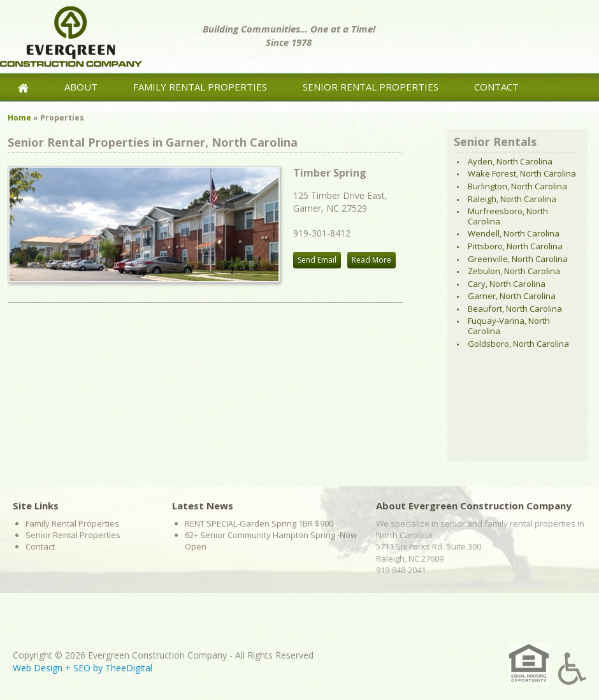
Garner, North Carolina (512, 296)
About (81, 87)
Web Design (38, 668)
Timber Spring (330, 173)
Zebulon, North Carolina (514, 271)
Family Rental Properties (200, 87)
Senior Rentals (495, 142)
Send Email (317, 260)
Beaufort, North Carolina (515, 309)
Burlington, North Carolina (517, 186)
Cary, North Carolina (507, 284)
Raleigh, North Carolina (512, 199)
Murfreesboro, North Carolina (508, 216)
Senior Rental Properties (371, 87)
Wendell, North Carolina (514, 233)
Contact (496, 87)
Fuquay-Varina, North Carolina (509, 326)
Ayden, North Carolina (510, 161)
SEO (82, 668)
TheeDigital (129, 668)
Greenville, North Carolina (518, 259)
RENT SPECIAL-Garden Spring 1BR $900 (259, 523)
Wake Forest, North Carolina (522, 173)
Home (19, 118)
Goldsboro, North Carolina (518, 344)
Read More (372, 260)
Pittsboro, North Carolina (515, 246)
